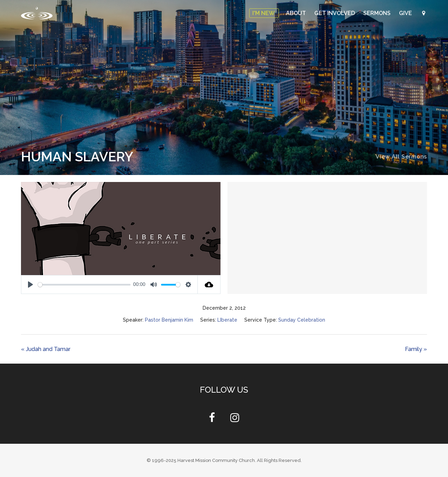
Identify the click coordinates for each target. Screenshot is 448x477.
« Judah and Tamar (46, 349)
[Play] (30, 285)
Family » (416, 349)
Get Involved (335, 13)
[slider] (84, 285)
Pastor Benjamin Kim (169, 320)
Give (406, 13)
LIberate (227, 320)
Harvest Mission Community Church (216, 460)
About (297, 13)
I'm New (264, 13)
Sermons (378, 13)
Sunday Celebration (302, 320)
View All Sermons (401, 157)
